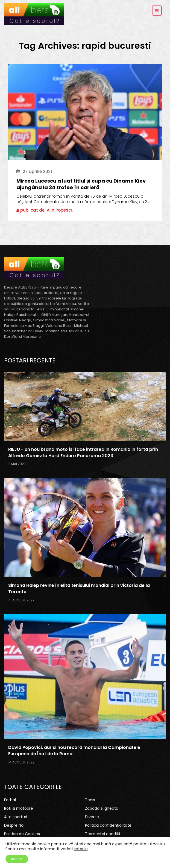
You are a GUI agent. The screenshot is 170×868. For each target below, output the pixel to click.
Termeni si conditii (102, 834)
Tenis (90, 800)
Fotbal (10, 800)
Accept (17, 859)
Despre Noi (14, 825)
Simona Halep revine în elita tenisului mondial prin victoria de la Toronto (79, 589)
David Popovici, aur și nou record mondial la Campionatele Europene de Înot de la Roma (74, 751)
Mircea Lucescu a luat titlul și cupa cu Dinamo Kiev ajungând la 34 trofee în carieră (81, 184)
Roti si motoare (19, 808)
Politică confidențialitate (108, 825)
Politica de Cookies (22, 834)
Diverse (92, 817)
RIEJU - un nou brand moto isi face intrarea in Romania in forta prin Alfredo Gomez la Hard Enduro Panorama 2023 (83, 453)
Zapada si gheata (102, 808)
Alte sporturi (16, 817)
